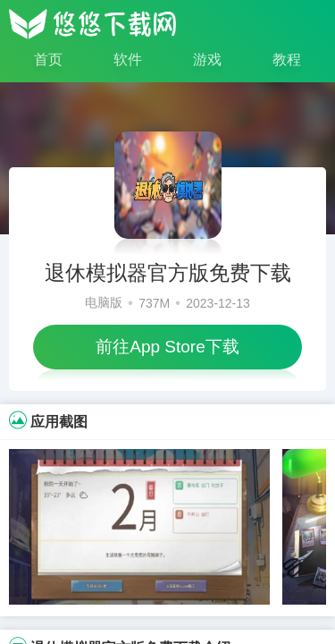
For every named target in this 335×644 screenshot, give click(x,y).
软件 (128, 59)
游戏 (207, 59)
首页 (48, 59)
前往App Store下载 (167, 347)
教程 (287, 59)
